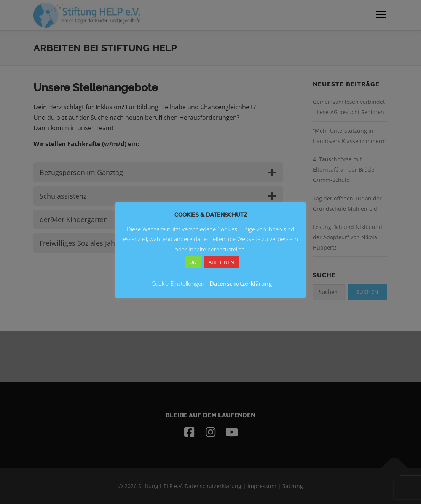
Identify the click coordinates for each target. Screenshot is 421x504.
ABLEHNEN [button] (221, 262)
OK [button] (193, 262)
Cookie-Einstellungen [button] (178, 283)
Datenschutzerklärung (241, 283)
